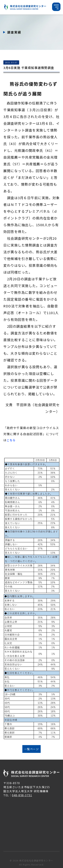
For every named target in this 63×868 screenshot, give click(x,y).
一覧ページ (32, 749)
